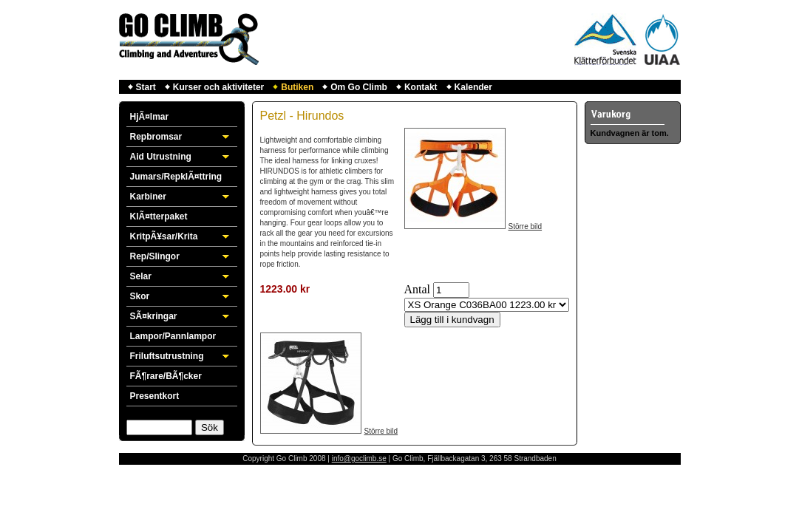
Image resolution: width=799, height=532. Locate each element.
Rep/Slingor (155, 256)
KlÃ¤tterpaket (159, 216)
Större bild (526, 226)
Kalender (473, 87)
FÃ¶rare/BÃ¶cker (166, 376)
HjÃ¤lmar (150, 117)
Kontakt (421, 87)
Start (146, 87)
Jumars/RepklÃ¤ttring (176, 177)
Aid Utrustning (161, 157)
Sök (210, 427)
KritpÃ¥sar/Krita (164, 236)
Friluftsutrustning (167, 356)
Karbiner (148, 197)
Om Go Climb (359, 87)
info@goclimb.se (359, 458)
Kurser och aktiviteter (218, 87)
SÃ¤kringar (154, 316)
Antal (418, 289)
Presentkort (155, 396)
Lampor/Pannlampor (173, 336)
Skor (140, 296)
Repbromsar (156, 137)
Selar (141, 276)
